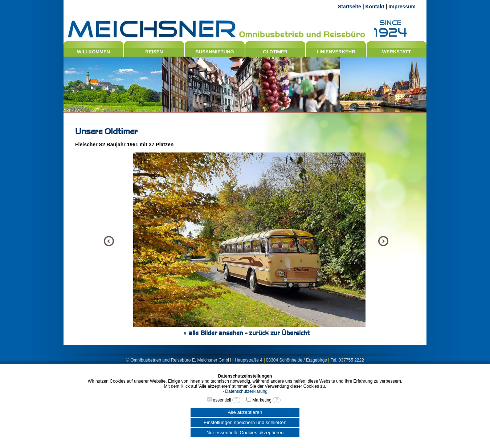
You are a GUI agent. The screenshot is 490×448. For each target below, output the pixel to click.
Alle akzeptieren (245, 412)
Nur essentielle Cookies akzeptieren (245, 433)
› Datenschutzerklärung (245, 391)
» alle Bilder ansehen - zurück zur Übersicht (246, 333)
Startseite (350, 7)
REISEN (154, 52)
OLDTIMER (275, 52)
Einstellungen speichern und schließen (245, 422)
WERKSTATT (397, 52)
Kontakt (375, 7)
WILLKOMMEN (93, 52)
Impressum (402, 7)
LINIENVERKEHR (336, 52)
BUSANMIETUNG (215, 52)
